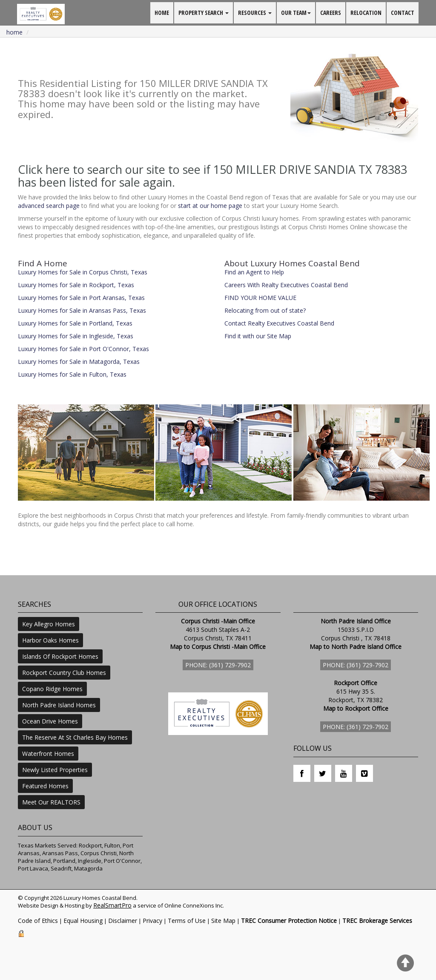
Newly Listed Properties (55, 770)
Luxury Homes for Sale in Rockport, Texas (76, 285)
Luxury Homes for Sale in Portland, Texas (75, 323)
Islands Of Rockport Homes (60, 656)
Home (14, 32)
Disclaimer (123, 921)
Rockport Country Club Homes (64, 673)
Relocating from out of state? (265, 310)
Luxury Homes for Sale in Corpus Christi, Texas (83, 272)
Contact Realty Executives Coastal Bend (279, 323)
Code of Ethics (38, 921)
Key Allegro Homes (49, 624)
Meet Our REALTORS (51, 802)
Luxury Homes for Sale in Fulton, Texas (72, 374)
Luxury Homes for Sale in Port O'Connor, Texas (83, 349)
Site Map (223, 921)
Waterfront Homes (48, 754)
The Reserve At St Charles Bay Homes (75, 737)
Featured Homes (45, 786)
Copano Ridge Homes (52, 689)
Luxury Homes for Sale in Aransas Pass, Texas (82, 310)
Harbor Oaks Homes (50, 640)
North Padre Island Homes (59, 705)
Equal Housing (83, 921)
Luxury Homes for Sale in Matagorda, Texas (79, 362)
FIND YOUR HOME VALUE (260, 298)
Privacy (152, 921)
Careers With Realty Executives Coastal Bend (286, 285)
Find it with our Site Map (258, 336)
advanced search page (49, 206)
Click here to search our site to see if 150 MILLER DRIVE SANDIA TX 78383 (212, 169)
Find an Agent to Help (254, 272)
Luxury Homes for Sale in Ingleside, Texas (76, 336)
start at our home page (210, 206)
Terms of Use (187, 921)
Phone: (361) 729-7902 (218, 665)
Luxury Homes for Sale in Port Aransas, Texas (81, 298)
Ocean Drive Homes (50, 721)
